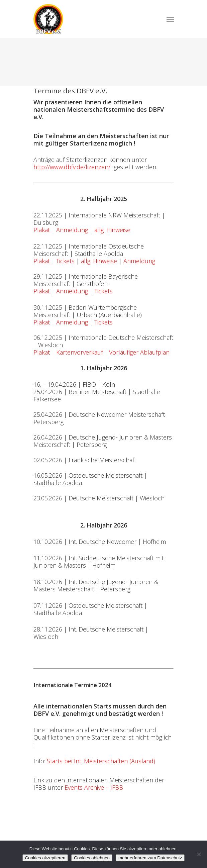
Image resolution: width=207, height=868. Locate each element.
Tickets (65, 261)
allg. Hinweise (112, 230)
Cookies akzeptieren (45, 858)
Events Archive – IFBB (94, 787)
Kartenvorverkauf (79, 352)
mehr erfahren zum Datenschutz (150, 858)
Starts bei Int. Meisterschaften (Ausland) (101, 761)
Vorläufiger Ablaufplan (139, 352)
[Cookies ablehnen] (199, 854)
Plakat (42, 230)
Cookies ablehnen (92, 858)
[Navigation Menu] (170, 19)
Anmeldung (72, 230)
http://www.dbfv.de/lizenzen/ (72, 167)
